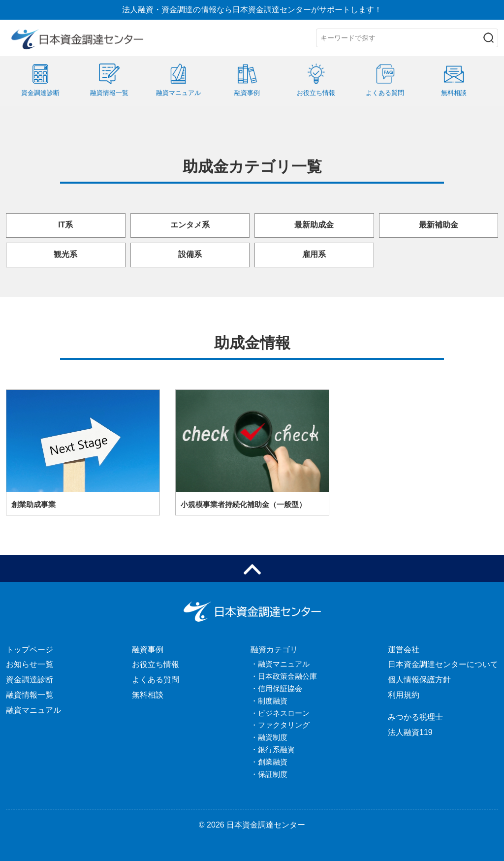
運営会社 (404, 650)
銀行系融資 (276, 749)
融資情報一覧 (30, 695)
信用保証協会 (280, 688)
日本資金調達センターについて (443, 664)
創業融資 (273, 762)
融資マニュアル (33, 710)
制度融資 (273, 701)
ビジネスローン (284, 713)
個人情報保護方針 (419, 680)
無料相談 (148, 695)
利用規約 (404, 695)
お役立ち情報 (156, 664)
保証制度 (273, 774)
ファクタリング (284, 725)
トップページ (30, 650)
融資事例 (148, 650)
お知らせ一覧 (30, 664)
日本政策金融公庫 (287, 676)
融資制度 (273, 737)
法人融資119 (410, 732)
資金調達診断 (30, 680)
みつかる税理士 (415, 717)
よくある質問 (156, 680)
